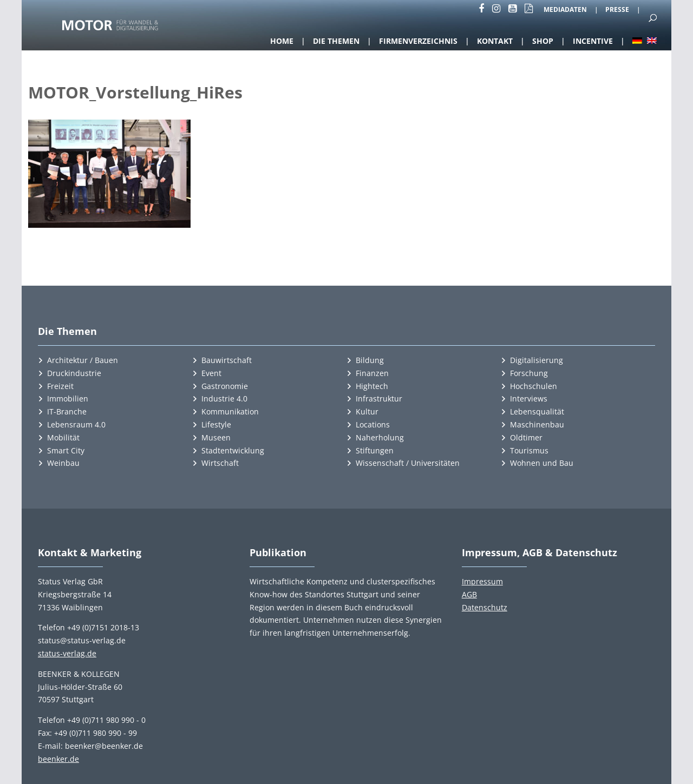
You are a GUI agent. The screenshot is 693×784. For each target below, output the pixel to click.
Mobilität (63, 437)
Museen (216, 437)
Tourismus (529, 450)
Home (282, 41)
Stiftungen (375, 450)
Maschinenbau (537, 424)
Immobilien (68, 398)
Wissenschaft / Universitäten (408, 463)
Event (211, 373)
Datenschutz (485, 607)
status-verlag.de (67, 653)
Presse (617, 10)
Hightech (372, 386)
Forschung (529, 373)
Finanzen (372, 373)
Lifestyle (216, 424)
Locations (373, 424)
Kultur (367, 411)
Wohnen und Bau (542, 463)
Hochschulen (534, 386)
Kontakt (495, 41)
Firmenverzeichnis (418, 41)
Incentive (593, 41)
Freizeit (60, 386)
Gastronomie (225, 386)
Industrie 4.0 (224, 398)
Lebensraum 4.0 (76, 424)
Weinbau (63, 463)
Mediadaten (565, 10)
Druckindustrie (74, 373)
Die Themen (336, 41)
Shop (543, 41)
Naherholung (380, 437)
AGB (469, 594)
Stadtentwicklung (233, 450)
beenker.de (58, 759)
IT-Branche (67, 411)
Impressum (482, 581)
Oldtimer (526, 437)
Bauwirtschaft (227, 360)
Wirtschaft (220, 463)
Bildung (370, 360)
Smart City (66, 450)
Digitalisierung (537, 360)
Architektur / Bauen (83, 360)
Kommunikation (230, 411)
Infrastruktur (379, 398)
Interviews (529, 398)
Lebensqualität (537, 411)
